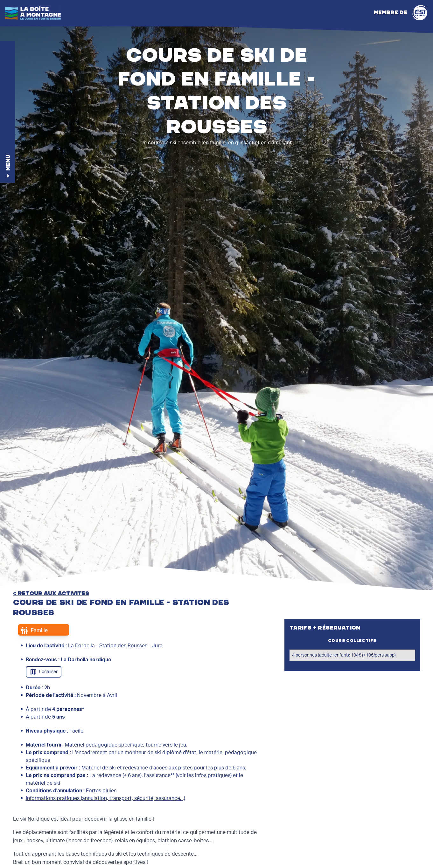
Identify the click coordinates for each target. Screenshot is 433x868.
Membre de (401, 13)
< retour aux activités (51, 594)
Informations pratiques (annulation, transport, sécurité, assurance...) (105, 798)
